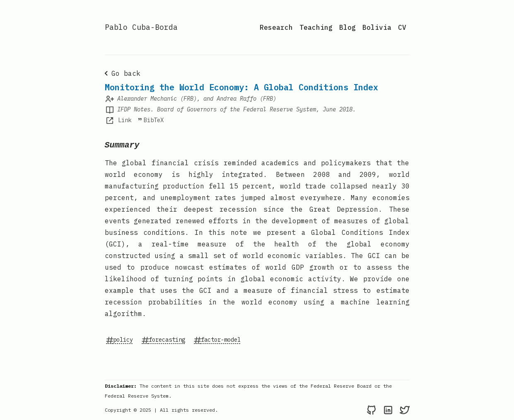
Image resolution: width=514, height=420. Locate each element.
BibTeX (150, 120)
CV (402, 27)
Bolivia (377, 27)
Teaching (316, 27)
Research (276, 27)
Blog (347, 27)
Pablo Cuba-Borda (141, 27)
